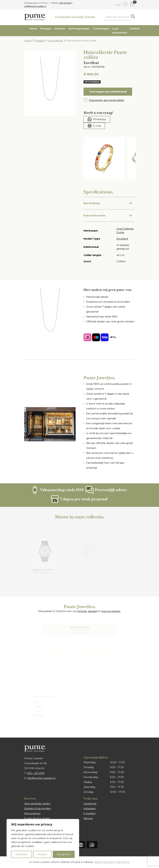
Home (33, 29)
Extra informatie (94, 215)
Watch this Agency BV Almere (112, 862)
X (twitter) (90, 813)
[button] (109, 100)
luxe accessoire (111, 611)
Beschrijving (92, 203)
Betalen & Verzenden (38, 808)
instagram (90, 808)
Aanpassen (22, 854)
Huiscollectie (56, 41)
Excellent (122, 239)
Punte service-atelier (37, 818)
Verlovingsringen (79, 29)
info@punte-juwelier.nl (35, 6)
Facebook (90, 804)
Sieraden (60, 29)
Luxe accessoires (120, 31)
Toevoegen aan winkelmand (108, 92)
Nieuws (88, 818)
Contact (135, 29)
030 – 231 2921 (36, 773)
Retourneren (32, 813)
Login (118, 5)
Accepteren (64, 854)
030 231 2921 (65, 3)
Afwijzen (42, 854)
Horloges (46, 29)
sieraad (92, 611)
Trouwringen (101, 29)
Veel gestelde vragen (37, 804)
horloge (82, 611)
